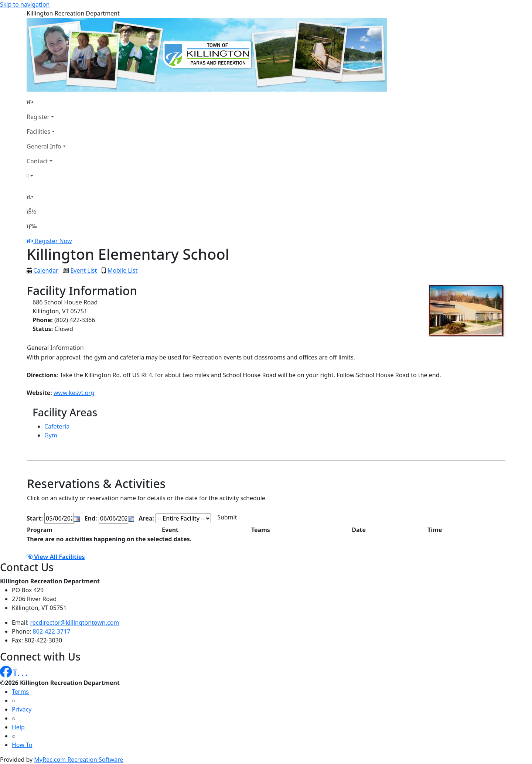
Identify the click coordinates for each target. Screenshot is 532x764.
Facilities (38, 132)
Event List (83, 270)
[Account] (46, 176)
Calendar (46, 270)
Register (38, 117)
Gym (51, 435)
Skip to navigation (25, 4)
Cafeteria (57, 426)
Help (18, 727)
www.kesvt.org (74, 393)
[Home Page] (46, 102)
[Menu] (32, 226)
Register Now (53, 241)
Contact (37, 161)
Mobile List (122, 270)
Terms (20, 692)
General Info (44, 146)
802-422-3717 (52, 631)
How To (22, 745)
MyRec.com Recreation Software (79, 760)
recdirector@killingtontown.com (75, 623)
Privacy (22, 709)
